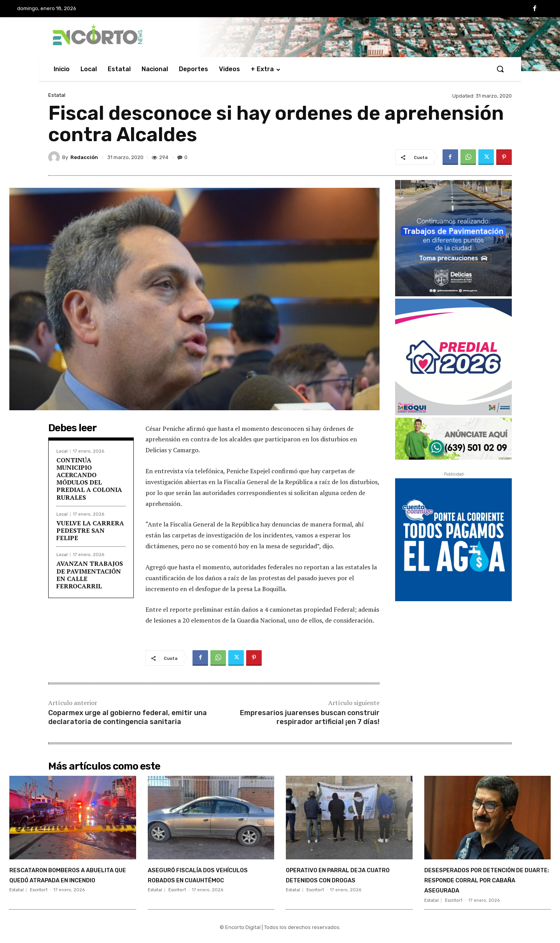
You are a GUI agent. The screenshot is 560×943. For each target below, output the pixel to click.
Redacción (84, 157)
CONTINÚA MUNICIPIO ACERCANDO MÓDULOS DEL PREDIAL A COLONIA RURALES (89, 479)
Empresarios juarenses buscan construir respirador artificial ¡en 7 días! (310, 717)
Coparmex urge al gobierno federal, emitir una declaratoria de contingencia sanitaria (128, 717)
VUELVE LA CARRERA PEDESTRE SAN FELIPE (90, 530)
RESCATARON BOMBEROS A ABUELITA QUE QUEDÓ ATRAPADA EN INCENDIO (66, 880)
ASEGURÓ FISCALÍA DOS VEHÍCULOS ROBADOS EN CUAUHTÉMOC (200, 880)
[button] (500, 69)
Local (62, 451)
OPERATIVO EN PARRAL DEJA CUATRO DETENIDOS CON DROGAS (347, 880)
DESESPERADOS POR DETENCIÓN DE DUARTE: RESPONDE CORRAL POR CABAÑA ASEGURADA (475, 885)
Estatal (57, 95)
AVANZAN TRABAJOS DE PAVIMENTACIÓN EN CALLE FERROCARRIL (90, 575)
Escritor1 (39, 900)
